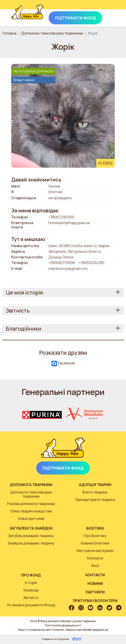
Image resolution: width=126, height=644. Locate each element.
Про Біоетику (95, 536)
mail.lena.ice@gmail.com (68, 269)
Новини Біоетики (95, 543)
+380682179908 (61, 263)
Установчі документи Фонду (31, 605)
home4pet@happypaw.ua (69, 223)
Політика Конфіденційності (63, 625)
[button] (63, 115)
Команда (31, 590)
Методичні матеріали (95, 551)
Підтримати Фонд (63, 468)
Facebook (63, 363)
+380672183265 (61, 217)
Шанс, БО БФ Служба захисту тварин (79, 246)
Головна (9, 33)
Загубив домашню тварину (31, 536)
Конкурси (95, 558)
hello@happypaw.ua (95, 630)
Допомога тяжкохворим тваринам (31, 494)
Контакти (95, 575)
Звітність (31, 598)
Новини (95, 584)
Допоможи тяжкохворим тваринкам (52, 33)
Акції (95, 565)
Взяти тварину (95, 492)
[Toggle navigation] (108, 17)
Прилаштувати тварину (95, 500)
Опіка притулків (31, 519)
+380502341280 (92, 263)
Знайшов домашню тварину (31, 543)
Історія (31, 583)
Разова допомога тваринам (31, 504)
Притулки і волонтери (95, 601)
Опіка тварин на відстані (31, 511)
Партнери (95, 592)
